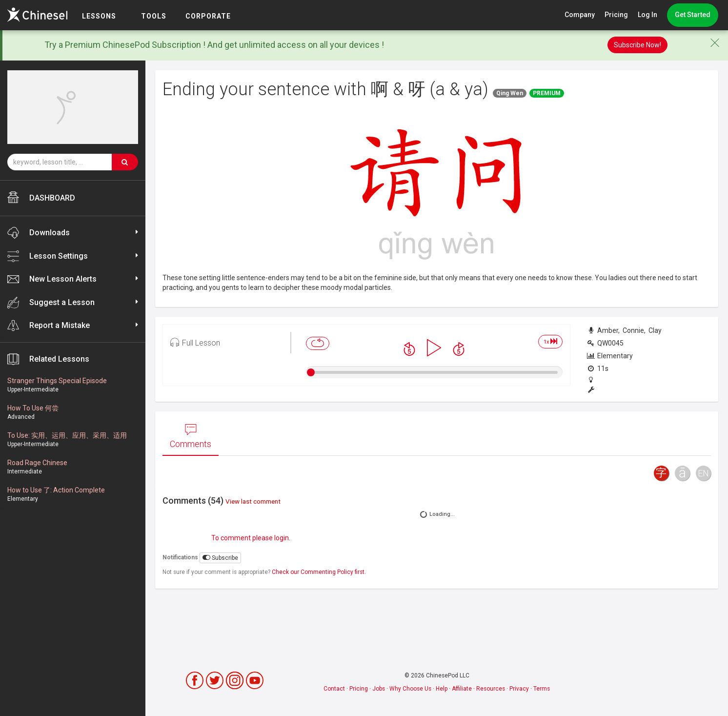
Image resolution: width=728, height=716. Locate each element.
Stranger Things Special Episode (57, 381)
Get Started (693, 15)
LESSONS (122, 16)
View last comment (253, 501)
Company (580, 15)
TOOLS (177, 16)
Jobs (379, 689)
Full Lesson (195, 342)
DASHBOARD (41, 197)
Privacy (519, 689)
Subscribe (220, 558)
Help (442, 689)
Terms (542, 689)
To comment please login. (251, 538)
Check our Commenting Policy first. (319, 572)
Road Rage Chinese (37, 463)
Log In (647, 15)
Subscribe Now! (637, 45)
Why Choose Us (410, 689)
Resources (491, 689)
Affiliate (462, 689)
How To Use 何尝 (33, 408)
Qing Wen (510, 93)
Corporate (232, 16)
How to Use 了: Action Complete (56, 490)
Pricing (616, 15)
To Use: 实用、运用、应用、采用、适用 (67, 435)
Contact (334, 689)
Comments (191, 436)
